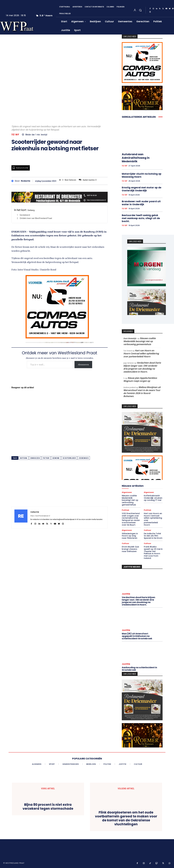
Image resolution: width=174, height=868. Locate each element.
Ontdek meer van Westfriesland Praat (36, 218)
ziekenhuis (84, 458)
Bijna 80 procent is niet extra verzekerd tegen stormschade (48, 807)
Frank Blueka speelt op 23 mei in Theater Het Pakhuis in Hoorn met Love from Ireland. (153, 552)
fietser (46, 458)
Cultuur (147, 530)
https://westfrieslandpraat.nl (40, 516)
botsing (24, 458)
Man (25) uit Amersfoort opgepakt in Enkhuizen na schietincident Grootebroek (137, 636)
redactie (26, 181)
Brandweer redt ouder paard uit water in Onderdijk (141, 203)
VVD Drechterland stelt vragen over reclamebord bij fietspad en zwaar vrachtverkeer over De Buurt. (131, 519)
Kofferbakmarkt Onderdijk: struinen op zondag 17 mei (153, 498)
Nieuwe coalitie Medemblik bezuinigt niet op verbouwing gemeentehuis (140, 341)
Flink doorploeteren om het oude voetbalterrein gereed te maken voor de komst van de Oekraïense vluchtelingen (126, 818)
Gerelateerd (25, 215)
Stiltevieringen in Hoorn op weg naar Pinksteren (130, 536)
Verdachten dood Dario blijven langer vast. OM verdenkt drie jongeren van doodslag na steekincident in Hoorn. (142, 367)
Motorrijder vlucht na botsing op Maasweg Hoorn (142, 175)
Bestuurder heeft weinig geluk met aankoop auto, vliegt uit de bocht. (141, 218)
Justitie (126, 594)
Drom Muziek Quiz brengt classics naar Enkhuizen (130, 549)
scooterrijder (69, 458)
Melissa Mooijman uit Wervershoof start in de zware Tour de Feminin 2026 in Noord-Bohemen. (142, 392)
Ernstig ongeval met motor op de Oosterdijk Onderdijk (142, 189)
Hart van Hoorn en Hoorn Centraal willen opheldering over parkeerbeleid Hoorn (141, 353)
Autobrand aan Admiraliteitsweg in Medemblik (136, 158)
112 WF (15, 135)
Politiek (125, 510)
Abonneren (83, 364)
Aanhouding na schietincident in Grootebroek (139, 669)
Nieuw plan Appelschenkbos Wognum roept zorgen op (140, 379)
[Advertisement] (60, 487)
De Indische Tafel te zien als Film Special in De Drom (153, 536)
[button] (140, 10)
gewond (56, 458)
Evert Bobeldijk (130, 338)
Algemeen (127, 492)
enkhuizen (35, 458)
